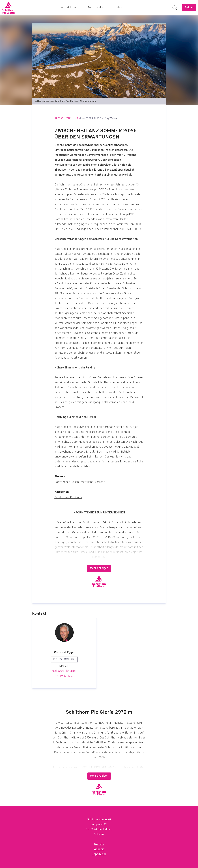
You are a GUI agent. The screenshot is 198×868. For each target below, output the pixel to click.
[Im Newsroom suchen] (175, 8)
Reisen (75, 482)
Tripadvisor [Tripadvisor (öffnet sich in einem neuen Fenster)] (99, 854)
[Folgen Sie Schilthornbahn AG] (189, 8)
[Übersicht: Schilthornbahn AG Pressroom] (9, 8)
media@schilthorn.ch (64, 671)
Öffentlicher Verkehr (92, 482)
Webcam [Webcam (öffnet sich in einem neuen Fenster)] (99, 849)
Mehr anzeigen (99, 568)
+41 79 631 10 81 (64, 676)
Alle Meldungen (71, 7)
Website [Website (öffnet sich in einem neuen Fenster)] (99, 844)
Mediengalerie (97, 7)
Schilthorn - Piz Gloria (68, 498)
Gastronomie (62, 482)
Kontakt (118, 7)
